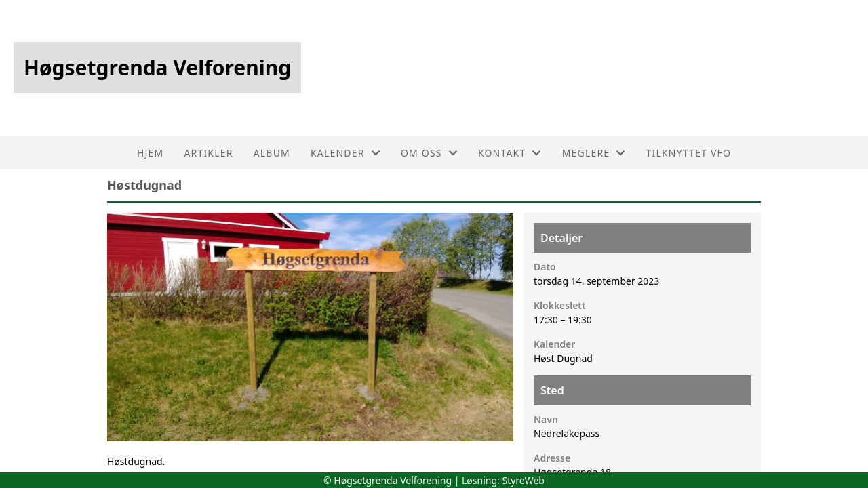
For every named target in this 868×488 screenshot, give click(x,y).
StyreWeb (523, 480)
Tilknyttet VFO (689, 153)
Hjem (150, 153)
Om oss (429, 153)
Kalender (346, 153)
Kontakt (510, 153)
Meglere (594, 153)
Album (272, 153)
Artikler (208, 153)
